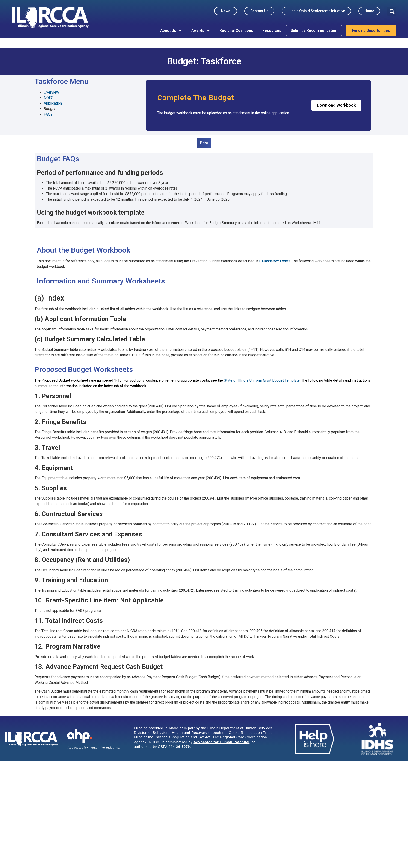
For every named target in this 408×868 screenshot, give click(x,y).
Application (53, 103)
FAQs (48, 114)
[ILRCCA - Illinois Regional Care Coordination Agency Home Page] (50, 18)
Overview (51, 92)
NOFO (49, 98)
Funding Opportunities (371, 31)
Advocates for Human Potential (221, 742)
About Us (171, 31)
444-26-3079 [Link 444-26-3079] (179, 747)
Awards (201, 31)
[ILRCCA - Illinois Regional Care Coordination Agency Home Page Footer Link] (31, 739)
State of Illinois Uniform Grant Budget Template (262, 380)
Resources (272, 31)
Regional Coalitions (236, 31)
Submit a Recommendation (314, 31)
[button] (392, 11)
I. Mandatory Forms (275, 261)
